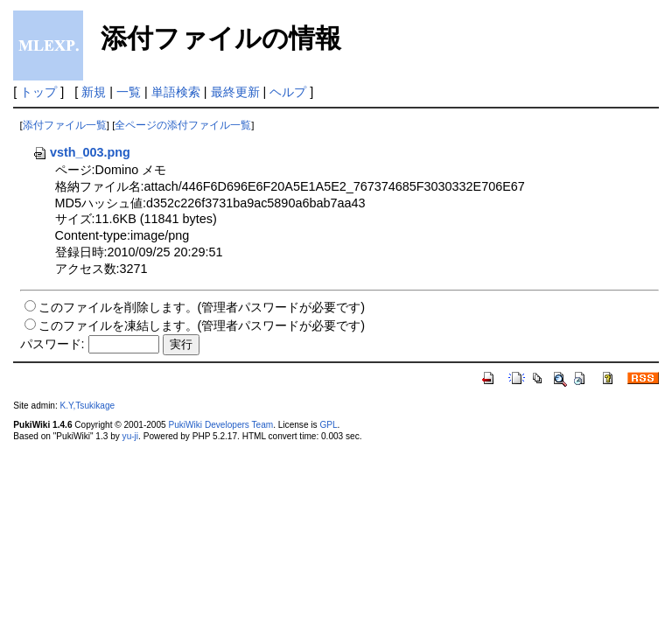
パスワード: (52, 344)
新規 (94, 92)
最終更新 (235, 92)
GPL (328, 425)
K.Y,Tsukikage (88, 406)
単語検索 (176, 92)
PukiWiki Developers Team (220, 425)
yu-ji (130, 436)
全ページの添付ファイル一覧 (183, 125)
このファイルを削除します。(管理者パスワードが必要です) (202, 307)
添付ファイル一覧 (65, 125)
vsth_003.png (81, 152)
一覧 (129, 92)
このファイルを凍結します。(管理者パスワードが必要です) (202, 325)
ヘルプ (288, 92)
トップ (38, 92)
